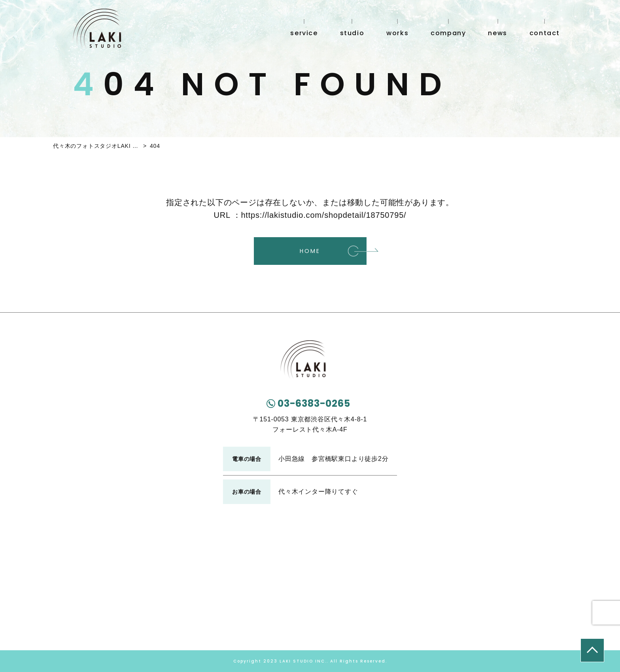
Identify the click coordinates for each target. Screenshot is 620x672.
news (497, 32)
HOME (310, 251)
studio (352, 32)
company (448, 32)
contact (545, 32)
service (304, 32)
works (397, 32)
